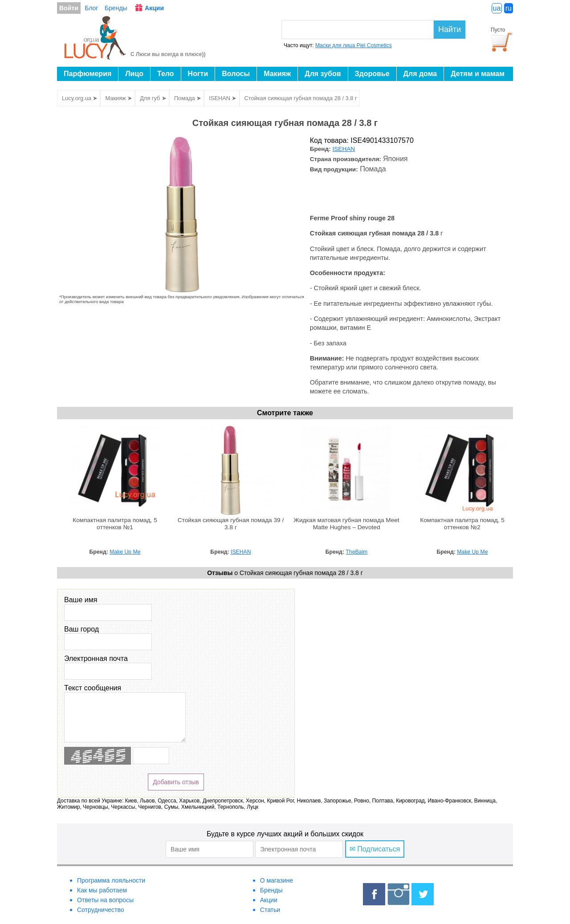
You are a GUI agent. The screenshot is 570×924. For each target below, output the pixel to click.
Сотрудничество (100, 910)
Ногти (198, 74)
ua (497, 8)
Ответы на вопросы (105, 900)
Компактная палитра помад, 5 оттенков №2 (462, 524)
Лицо (134, 74)
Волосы (236, 74)
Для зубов (323, 74)
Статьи (270, 910)
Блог (91, 8)
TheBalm (356, 552)
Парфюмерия (88, 74)
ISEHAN (344, 149)
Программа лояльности (111, 880)
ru (509, 8)
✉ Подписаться (375, 849)
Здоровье (372, 74)
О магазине (277, 880)
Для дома (420, 74)
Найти (450, 29)
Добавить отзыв (176, 782)
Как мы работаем (102, 890)
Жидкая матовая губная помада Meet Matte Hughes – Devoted (346, 524)
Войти (69, 8)
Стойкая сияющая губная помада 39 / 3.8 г (231, 524)
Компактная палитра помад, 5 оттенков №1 (115, 524)
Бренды (116, 8)
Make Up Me (125, 552)
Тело (166, 74)
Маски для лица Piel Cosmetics (354, 45)
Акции (154, 8)
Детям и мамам (478, 74)
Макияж (277, 74)
